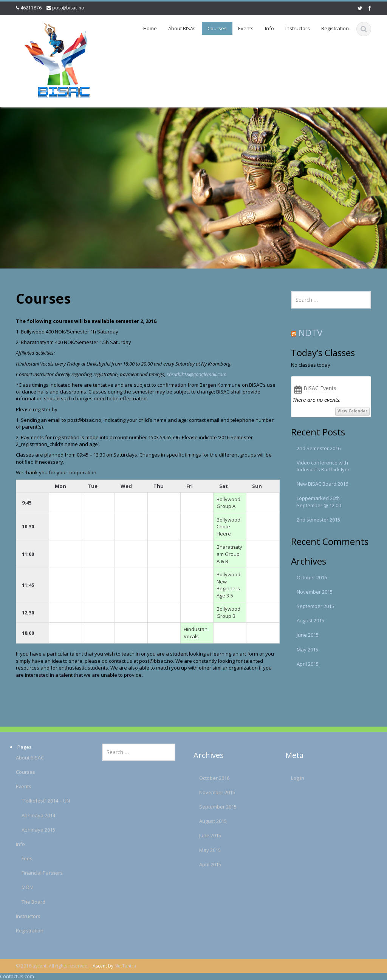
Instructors (298, 28)
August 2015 (310, 620)
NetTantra (125, 966)
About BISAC (182, 28)
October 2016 (312, 577)
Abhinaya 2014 (29, 815)
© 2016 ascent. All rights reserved (52, 966)
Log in (289, 778)
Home (150, 28)
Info (269, 28)
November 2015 (315, 592)
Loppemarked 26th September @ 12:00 (319, 502)
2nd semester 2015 (318, 520)
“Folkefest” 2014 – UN (37, 801)
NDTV (310, 333)
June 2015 (308, 635)
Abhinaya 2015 (29, 830)
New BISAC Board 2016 (322, 484)
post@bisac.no (68, 8)
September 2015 (315, 606)
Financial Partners (33, 873)
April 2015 (308, 664)
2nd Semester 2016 (319, 448)
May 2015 (307, 650)
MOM (19, 887)
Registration (335, 28)
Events (246, 28)
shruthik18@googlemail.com (197, 374)
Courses (217, 28)
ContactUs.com (17, 976)
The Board (24, 902)
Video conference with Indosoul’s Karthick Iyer (323, 466)
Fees (18, 858)
